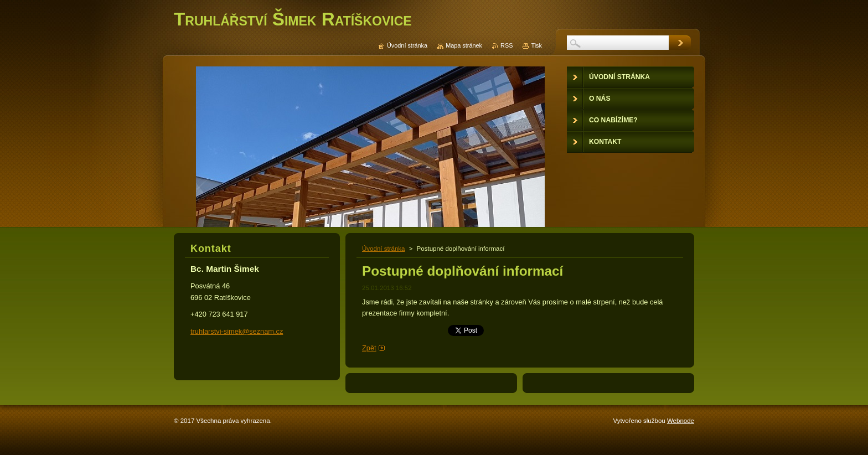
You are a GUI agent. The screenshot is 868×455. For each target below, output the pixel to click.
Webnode (681, 421)
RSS (507, 45)
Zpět (369, 348)
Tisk (536, 45)
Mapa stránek (464, 45)
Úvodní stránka (383, 249)
